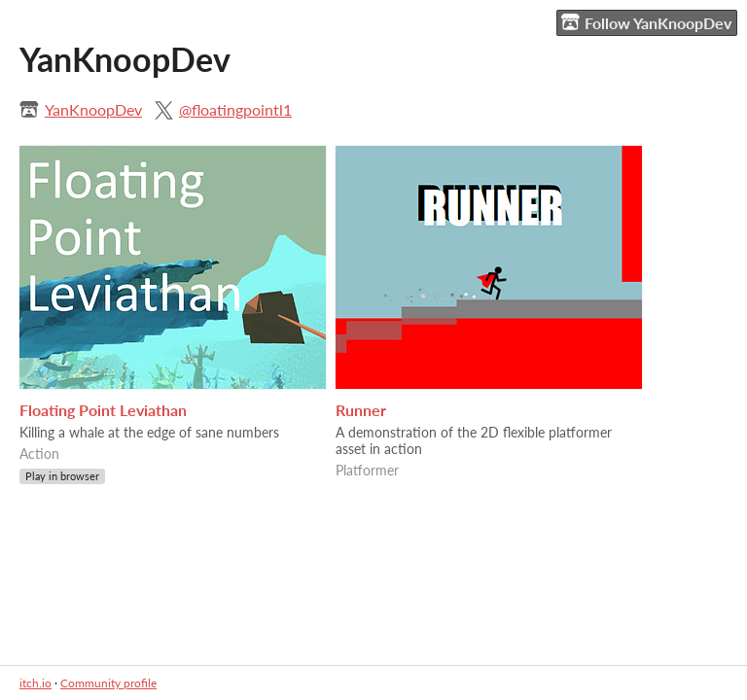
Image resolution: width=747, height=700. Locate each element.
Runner (361, 410)
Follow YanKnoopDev (646, 22)
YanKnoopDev (93, 109)
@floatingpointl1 (235, 109)
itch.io (36, 683)
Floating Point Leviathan (103, 410)
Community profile (108, 683)
